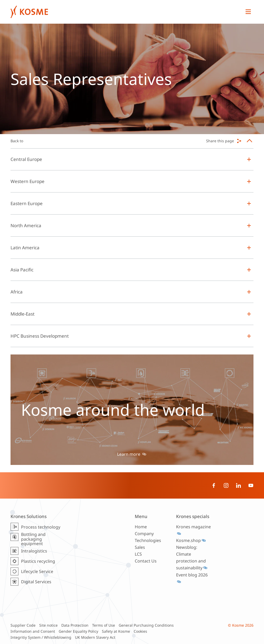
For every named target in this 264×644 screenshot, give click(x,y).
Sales (140, 547)
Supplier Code (23, 625)
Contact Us (146, 561)
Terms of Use (104, 625)
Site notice (48, 625)
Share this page (220, 141)
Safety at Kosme (116, 631)
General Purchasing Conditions (146, 625)
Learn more (129, 454)
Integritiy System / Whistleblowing (41, 637)
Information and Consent (33, 631)
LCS (138, 554)
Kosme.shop (188, 540)
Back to (17, 141)
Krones (127, 12)
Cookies (140, 631)
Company (144, 534)
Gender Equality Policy (78, 631)
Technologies (148, 540)
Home (141, 527)
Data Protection (75, 625)
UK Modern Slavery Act (95, 637)
